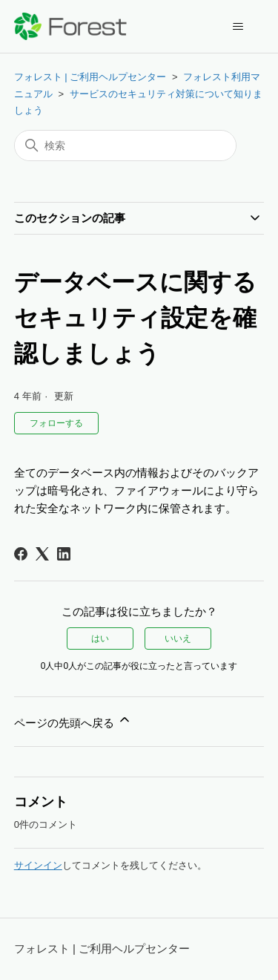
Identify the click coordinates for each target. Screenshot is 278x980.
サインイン (38, 865)
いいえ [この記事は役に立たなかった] (178, 638)
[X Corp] (42, 554)
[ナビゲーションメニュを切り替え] (238, 27)
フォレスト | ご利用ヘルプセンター (90, 77)
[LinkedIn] (64, 554)
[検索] (125, 146)
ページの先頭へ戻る (73, 721)
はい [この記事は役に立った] (100, 638)
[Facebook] (21, 554)
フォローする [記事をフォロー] (56, 423)
